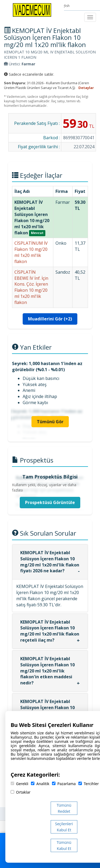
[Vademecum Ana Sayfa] (32, 10)
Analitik (40, 784)
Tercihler (89, 784)
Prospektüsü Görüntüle (50, 502)
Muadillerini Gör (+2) (50, 319)
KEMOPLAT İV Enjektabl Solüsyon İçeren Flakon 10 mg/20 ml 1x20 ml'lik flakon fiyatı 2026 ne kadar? (50, 562)
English (65, 6)
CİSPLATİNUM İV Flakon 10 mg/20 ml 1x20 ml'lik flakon (31, 252)
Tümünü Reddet (64, 808)
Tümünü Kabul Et (64, 845)
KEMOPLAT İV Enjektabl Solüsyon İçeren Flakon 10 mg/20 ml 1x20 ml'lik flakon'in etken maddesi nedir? (47, 671)
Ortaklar (21, 792)
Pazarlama (64, 784)
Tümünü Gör (50, 422)
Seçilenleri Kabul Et (64, 827)
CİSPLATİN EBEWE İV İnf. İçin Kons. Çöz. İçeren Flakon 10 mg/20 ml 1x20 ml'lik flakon (31, 287)
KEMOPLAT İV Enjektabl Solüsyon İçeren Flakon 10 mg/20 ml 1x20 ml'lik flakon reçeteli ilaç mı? (50, 631)
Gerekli (19, 784)
